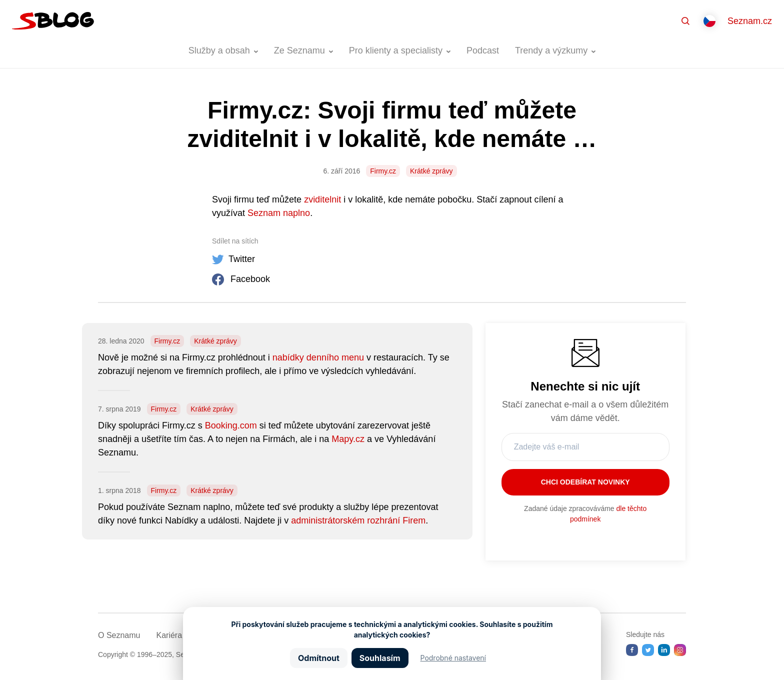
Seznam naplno (279, 213)
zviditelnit (322, 199)
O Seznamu (119, 635)
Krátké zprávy (431, 171)
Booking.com (231, 425)
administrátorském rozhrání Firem (358, 520)
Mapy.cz (348, 439)
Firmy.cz (383, 171)
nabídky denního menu (318, 357)
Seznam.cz (750, 21)
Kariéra (169, 635)
